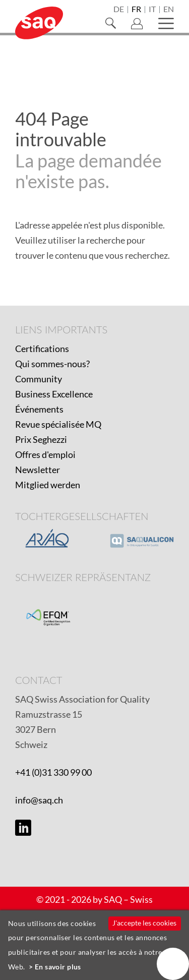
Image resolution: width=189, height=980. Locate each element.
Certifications (42, 349)
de (119, 10)
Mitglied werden (48, 485)
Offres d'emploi (45, 454)
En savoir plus (58, 967)
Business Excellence (54, 394)
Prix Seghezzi (41, 439)
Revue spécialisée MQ (58, 424)
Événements (39, 409)
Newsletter (38, 470)
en (169, 10)
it (152, 10)
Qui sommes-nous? (52, 364)
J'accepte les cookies (144, 923)
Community (39, 379)
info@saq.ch (39, 800)
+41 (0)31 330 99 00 (53, 772)
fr (136, 10)
